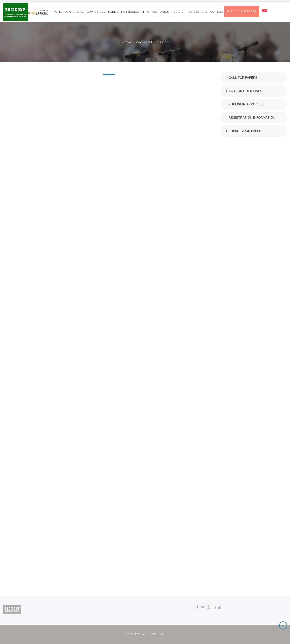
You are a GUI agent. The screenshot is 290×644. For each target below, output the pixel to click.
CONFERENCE (74, 12)
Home (126, 42)
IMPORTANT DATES (156, 12)
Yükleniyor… (109, 333)
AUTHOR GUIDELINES (245, 91)
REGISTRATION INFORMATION (252, 118)
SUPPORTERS (198, 12)
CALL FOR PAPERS (243, 78)
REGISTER (179, 12)
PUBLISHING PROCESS (124, 12)
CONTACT (217, 12)
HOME (58, 12)
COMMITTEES (96, 12)
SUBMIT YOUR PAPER (245, 131)
